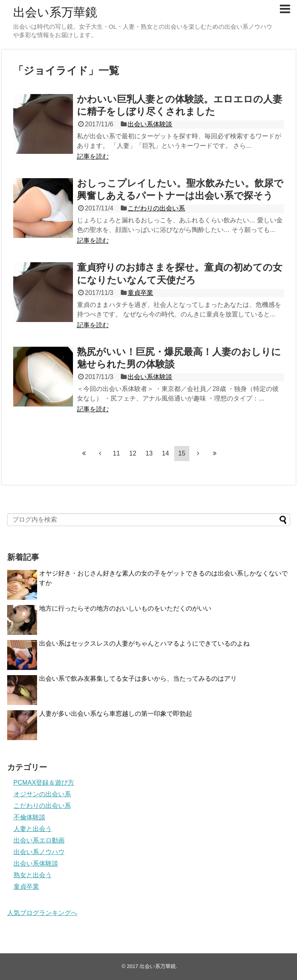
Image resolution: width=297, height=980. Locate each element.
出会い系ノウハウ (39, 852)
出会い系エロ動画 (39, 840)
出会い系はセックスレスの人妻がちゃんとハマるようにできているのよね (144, 643)
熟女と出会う (33, 875)
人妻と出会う (33, 829)
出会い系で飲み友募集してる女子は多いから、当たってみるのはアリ (138, 679)
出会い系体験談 (150, 124)
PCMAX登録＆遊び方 (44, 783)
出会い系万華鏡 (55, 12)
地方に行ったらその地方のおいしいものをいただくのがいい (125, 608)
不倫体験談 (30, 817)
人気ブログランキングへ (42, 913)
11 (116, 453)
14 (165, 453)
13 (149, 453)
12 (133, 453)
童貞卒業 (140, 293)
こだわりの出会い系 (156, 208)
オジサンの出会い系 (42, 794)
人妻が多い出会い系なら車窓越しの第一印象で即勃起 (116, 714)
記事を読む (93, 156)
